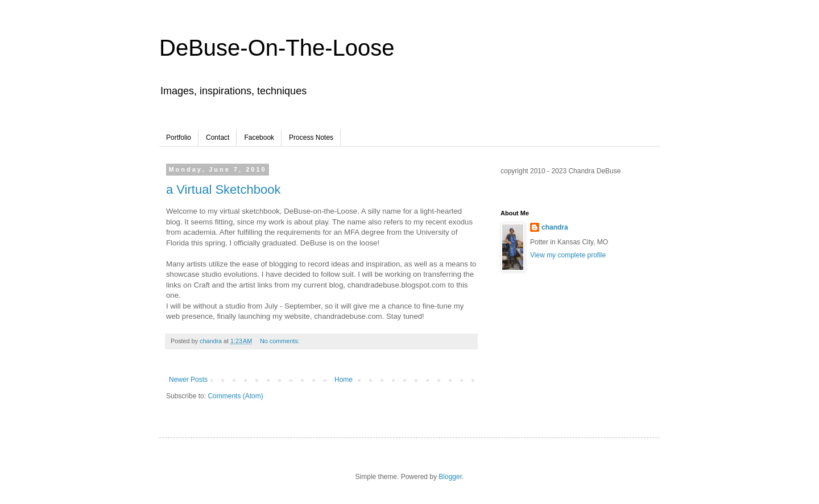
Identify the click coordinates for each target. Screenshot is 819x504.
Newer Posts (188, 380)
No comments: (281, 341)
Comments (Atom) (235, 396)
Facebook (259, 138)
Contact (218, 138)
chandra (555, 227)
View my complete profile (568, 255)
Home (344, 380)
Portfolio (179, 138)
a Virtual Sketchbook (223, 189)
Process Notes (311, 138)
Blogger (450, 477)
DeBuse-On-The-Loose (277, 48)
